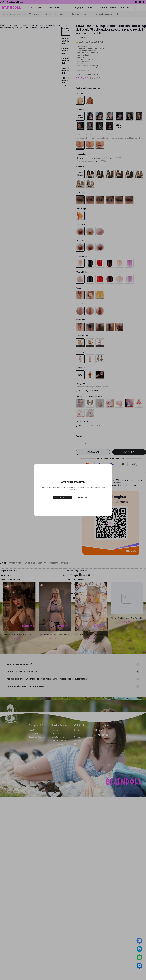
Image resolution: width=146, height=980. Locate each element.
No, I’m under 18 (83, 498)
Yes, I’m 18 (63, 498)
